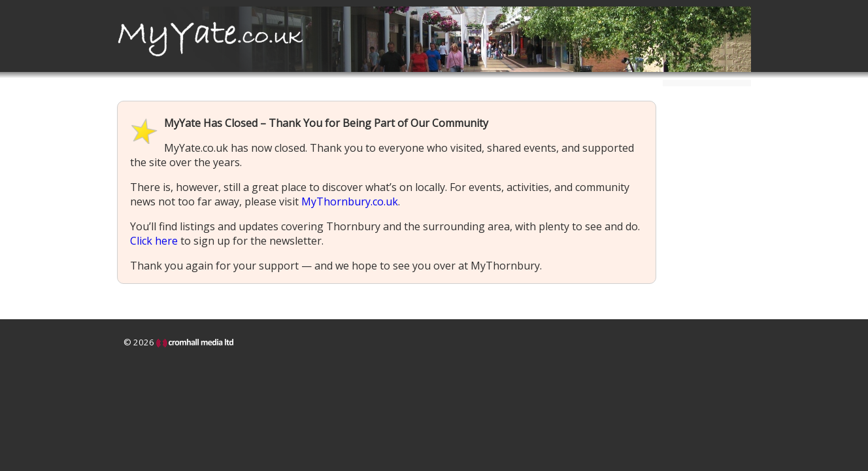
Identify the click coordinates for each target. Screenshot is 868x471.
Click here (154, 241)
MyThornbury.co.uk (350, 201)
